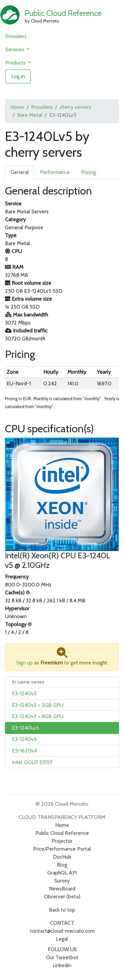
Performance (55, 172)
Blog (62, 865)
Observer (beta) (62, 896)
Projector (62, 841)
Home (17, 107)
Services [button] (15, 49)
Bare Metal (30, 115)
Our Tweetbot (62, 957)
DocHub (62, 857)
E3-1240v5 (24, 739)
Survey (62, 881)
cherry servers (75, 107)
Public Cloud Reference (63, 13)
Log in (18, 76)
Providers (16, 36)
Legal (62, 939)
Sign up (24, 663)
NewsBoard (62, 889)
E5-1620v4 (24, 751)
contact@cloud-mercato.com (62, 931)
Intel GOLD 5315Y (32, 762)
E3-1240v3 (24, 693)
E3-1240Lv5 (25, 728)
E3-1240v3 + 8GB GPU (38, 716)
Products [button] (16, 63)
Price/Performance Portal (62, 849)
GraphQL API (62, 873)
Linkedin (62, 965)
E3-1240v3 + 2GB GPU (38, 705)
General (20, 172)
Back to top (62, 910)
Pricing (88, 172)
